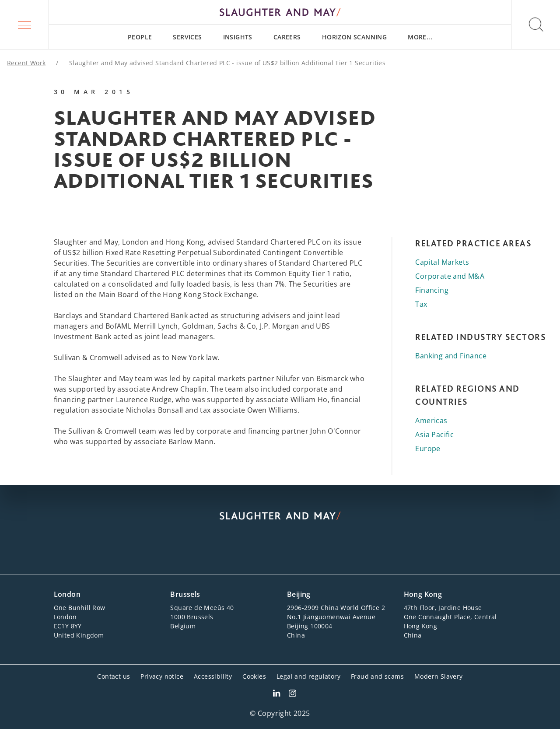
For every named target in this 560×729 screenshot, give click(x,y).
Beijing (299, 594)
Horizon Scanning (354, 37)
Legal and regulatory (308, 676)
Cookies (254, 676)
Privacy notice (162, 676)
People (140, 37)
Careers (287, 37)
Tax (421, 304)
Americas (431, 421)
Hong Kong (423, 594)
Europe (428, 449)
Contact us (114, 676)
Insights (238, 37)
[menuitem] (140, 37)
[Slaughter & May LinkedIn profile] (276, 694)
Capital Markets (442, 262)
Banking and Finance (451, 356)
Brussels (185, 594)
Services (187, 37)
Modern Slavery (439, 676)
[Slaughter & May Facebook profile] (292, 694)
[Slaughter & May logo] (280, 12)
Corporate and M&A (450, 276)
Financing (432, 290)
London (67, 594)
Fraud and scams (377, 676)
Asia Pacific (434, 435)
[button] (24, 25)
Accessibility (213, 676)
